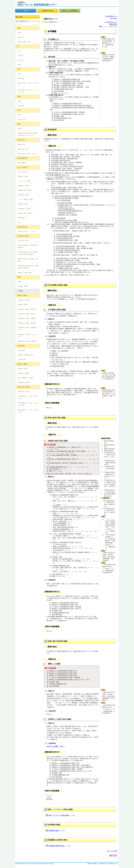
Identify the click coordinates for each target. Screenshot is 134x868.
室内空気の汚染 (23, 227)
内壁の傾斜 (21, 106)
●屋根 (20, 129)
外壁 (19, 69)
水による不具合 (23, 167)
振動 (19, 277)
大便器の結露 (22, 360)
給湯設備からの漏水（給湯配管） (27, 318)
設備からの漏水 (23, 295)
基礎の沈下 (21, 37)
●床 (19, 51)
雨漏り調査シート (23, 218)
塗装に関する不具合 (24, 387)
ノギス (49, 797)
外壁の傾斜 (21, 78)
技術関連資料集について (111, 16)
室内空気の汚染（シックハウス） (27, 231)
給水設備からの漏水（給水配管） (27, 309)
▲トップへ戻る (112, 851)
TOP (26, 11)
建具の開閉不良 (23, 158)
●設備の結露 (21, 350)
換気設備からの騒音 (24, 373)
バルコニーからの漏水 (24, 181)
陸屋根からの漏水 (23, 176)
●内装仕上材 (21, 145)
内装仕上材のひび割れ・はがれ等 (27, 154)
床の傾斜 (20, 56)
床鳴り (20, 65)
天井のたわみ (22, 120)
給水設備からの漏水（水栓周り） (27, 314)
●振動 (20, 282)
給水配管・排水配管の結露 (25, 355)
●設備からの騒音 (23, 369)
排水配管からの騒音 (24, 382)
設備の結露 (21, 346)
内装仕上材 (21, 140)
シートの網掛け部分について (110, 22)
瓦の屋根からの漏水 (24, 195)
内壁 (19, 97)
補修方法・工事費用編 (70, 11)
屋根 (19, 124)
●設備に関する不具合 (24, 300)
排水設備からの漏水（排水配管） (27, 323)
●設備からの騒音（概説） (25, 273)
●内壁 (20, 101)
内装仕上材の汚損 (23, 149)
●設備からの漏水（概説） (25, 213)
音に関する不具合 (23, 236)
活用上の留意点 (114, 18)
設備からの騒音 (23, 364)
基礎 (19, 28)
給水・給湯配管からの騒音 (25, 378)
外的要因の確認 (54, 831)
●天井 (20, 115)
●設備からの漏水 (23, 305)
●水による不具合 (23, 172)
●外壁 (20, 74)
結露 (19, 222)
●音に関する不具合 (23, 241)
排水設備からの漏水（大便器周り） (28, 341)
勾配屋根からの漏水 (24, 186)
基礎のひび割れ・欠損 (24, 42)
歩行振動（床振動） (24, 286)
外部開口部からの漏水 (24, 209)
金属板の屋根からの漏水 (25, 190)
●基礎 (20, 33)
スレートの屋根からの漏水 (25, 199)
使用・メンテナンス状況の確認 (59, 815)
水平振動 (20, 291)
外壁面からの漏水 (23, 204)
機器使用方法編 (48, 11)
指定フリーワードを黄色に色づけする (109, 27)
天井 (19, 110)
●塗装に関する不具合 (24, 392)
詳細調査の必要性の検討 (57, 846)
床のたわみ (21, 60)
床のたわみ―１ (54, 746)
